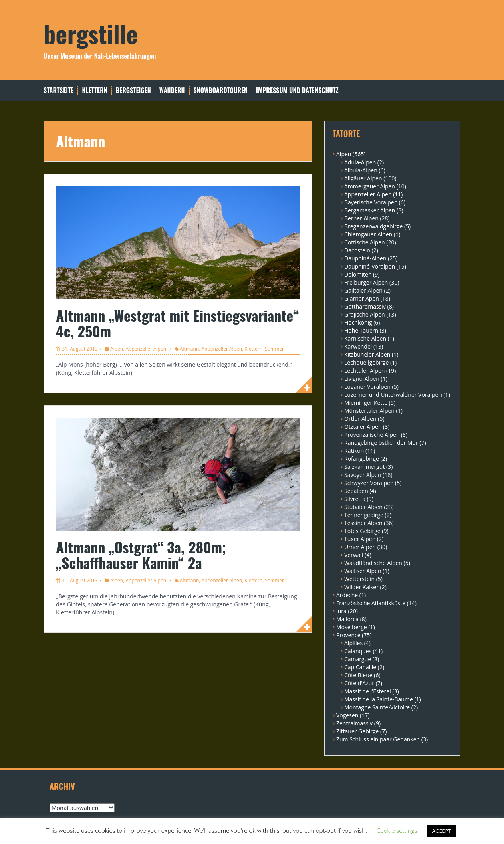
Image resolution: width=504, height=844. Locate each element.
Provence (348, 635)
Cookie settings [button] (397, 830)
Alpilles (353, 643)
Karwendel (358, 346)
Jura (341, 611)
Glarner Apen (362, 298)
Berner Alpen (361, 218)
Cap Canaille (360, 667)
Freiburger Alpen (366, 282)
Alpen (117, 349)
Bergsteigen (133, 90)
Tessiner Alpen (363, 523)
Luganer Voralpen (367, 387)
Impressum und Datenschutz (297, 90)
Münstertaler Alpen (369, 411)
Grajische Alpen (365, 314)
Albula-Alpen (361, 170)
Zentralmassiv (354, 723)
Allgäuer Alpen (363, 178)
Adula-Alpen (360, 162)
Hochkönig (358, 322)
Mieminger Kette (366, 403)
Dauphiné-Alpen (365, 258)
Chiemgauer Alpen (368, 234)
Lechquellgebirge (366, 362)
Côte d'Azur (359, 683)
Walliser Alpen (363, 571)
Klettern (94, 90)
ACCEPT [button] (442, 831)
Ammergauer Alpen (370, 186)
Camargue (358, 659)
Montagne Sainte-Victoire (377, 707)
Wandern (172, 90)
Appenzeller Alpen (146, 349)
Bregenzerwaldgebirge (373, 226)
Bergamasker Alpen (370, 210)
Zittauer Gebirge (357, 731)
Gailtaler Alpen (363, 290)
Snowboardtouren (221, 90)
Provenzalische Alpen (372, 435)
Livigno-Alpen (362, 379)
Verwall (354, 555)
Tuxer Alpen (360, 539)
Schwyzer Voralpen (369, 483)
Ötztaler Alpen (363, 427)
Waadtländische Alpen (373, 563)
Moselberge (352, 627)
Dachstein (357, 250)
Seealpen (356, 491)
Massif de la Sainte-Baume (379, 699)
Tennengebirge (364, 515)
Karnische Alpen (365, 338)
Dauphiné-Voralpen (370, 266)
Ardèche (347, 595)
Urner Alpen (360, 547)
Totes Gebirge (362, 531)
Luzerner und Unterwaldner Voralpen (393, 395)
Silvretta (355, 499)
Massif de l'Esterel (368, 691)
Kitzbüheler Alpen (367, 354)
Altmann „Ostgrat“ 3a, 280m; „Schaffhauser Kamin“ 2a (141, 555)
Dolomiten (358, 274)
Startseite (58, 90)
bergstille (91, 33)
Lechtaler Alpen (364, 371)
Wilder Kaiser (361, 587)
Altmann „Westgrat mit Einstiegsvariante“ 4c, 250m (178, 323)
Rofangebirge (362, 459)
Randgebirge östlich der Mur (381, 443)
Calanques (358, 651)
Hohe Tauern (361, 330)
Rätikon (354, 451)
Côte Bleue (358, 675)
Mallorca (347, 619)
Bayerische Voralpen (371, 202)
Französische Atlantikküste (371, 603)
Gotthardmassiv (365, 306)
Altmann (189, 349)
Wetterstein (359, 579)
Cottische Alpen (365, 242)
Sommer (274, 349)
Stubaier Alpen (363, 507)
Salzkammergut (364, 467)
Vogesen (347, 715)
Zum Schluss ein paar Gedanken (378, 739)
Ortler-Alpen (360, 419)
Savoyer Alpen (363, 475)
